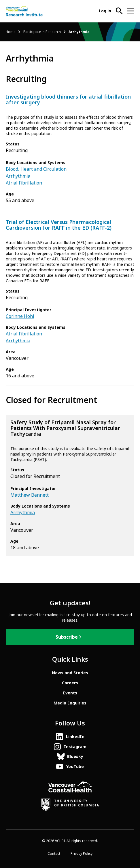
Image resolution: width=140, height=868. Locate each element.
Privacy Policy (82, 854)
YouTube (75, 767)
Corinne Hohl (20, 316)
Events (70, 693)
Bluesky (75, 756)
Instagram (75, 747)
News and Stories (70, 673)
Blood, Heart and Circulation (36, 169)
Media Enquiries (70, 703)
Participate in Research (42, 32)
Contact (54, 854)
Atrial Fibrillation (24, 183)
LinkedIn (75, 737)
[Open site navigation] (131, 11)
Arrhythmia (18, 176)
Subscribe (67, 637)
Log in (105, 11)
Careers (70, 683)
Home (11, 32)
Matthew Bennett (30, 495)
